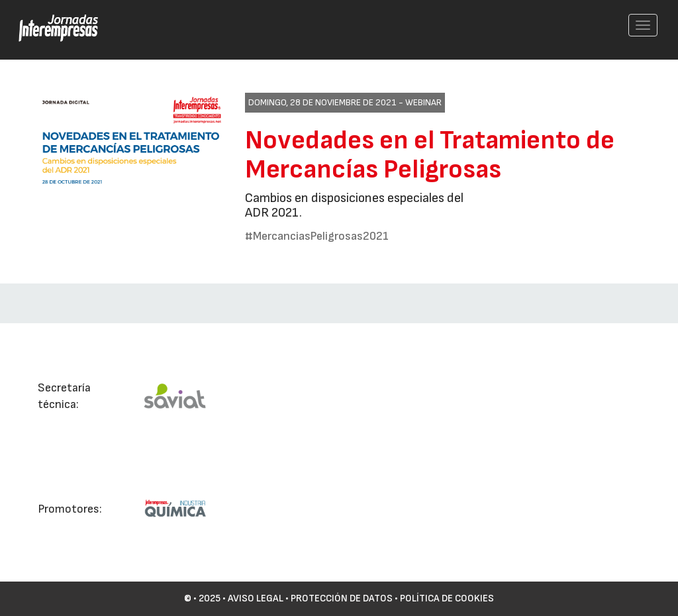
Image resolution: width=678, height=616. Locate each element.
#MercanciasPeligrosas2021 (317, 236)
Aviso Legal (256, 598)
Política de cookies (447, 598)
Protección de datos (342, 598)
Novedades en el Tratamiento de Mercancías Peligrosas (430, 155)
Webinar (423, 102)
